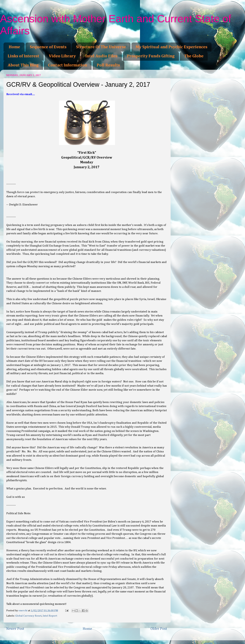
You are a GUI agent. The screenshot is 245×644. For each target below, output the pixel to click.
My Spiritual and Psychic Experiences (171, 47)
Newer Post (15, 629)
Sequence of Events (48, 47)
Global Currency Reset (28, 616)
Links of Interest (23, 56)
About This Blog (23, 65)
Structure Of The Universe (101, 47)
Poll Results (108, 65)
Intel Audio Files (101, 56)
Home (14, 47)
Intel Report (50, 616)
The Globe (194, 56)
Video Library (62, 56)
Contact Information (68, 65)
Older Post (159, 629)
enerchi (23, 611)
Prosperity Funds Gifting (151, 56)
